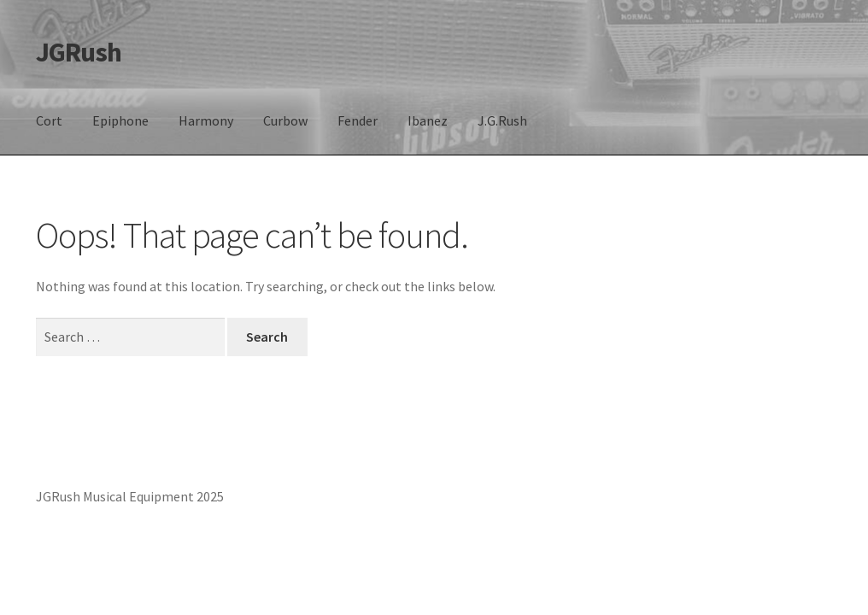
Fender (358, 120)
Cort (49, 120)
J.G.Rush (502, 120)
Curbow (285, 120)
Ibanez (428, 120)
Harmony (206, 120)
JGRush (79, 52)
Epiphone (120, 120)
